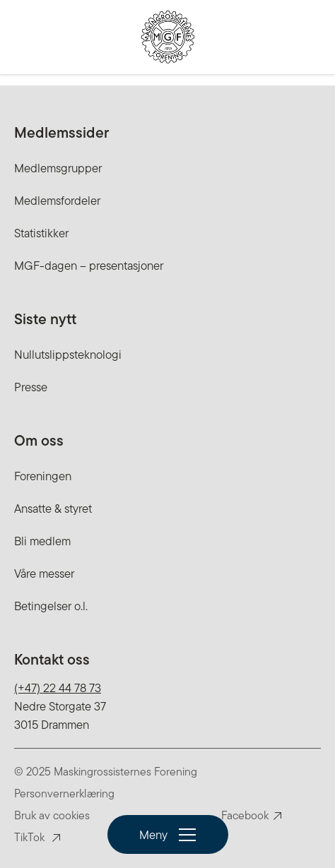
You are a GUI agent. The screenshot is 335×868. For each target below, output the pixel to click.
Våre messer (44, 573)
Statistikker (41, 233)
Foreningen (43, 476)
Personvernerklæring (64, 793)
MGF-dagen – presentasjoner (89, 266)
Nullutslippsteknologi (68, 355)
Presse (31, 387)
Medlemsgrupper (58, 168)
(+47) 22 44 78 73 (58, 688)
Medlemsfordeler (57, 201)
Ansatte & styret (53, 509)
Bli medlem (42, 541)
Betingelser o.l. (51, 606)
